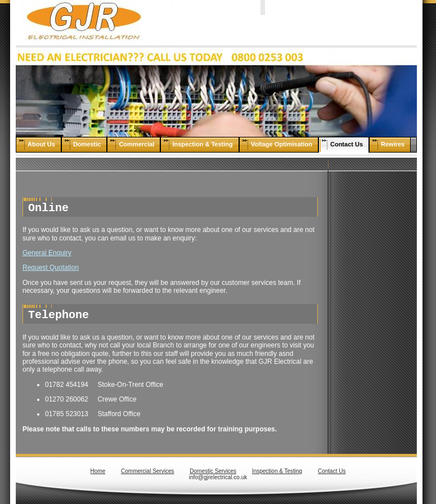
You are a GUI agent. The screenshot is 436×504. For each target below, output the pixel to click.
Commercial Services (147, 471)
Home (98, 471)
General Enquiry (47, 253)
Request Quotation (51, 267)
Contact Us (332, 471)
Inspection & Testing (277, 471)
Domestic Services (213, 471)
